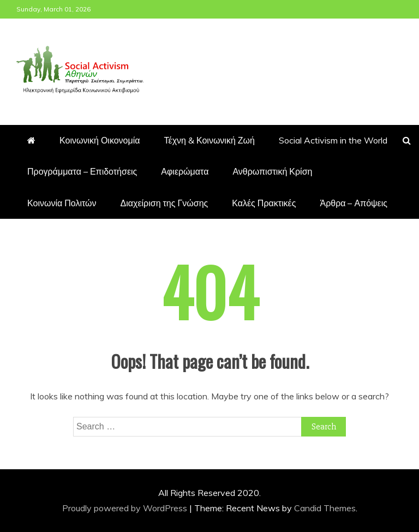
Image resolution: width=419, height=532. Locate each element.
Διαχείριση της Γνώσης (164, 203)
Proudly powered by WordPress (126, 508)
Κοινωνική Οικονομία (100, 140)
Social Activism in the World (333, 140)
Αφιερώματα (185, 171)
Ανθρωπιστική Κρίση (272, 171)
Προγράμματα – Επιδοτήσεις (82, 171)
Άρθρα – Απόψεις (353, 203)
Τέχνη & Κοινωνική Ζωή (209, 140)
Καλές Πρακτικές (264, 203)
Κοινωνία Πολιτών (62, 203)
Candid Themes (325, 508)
